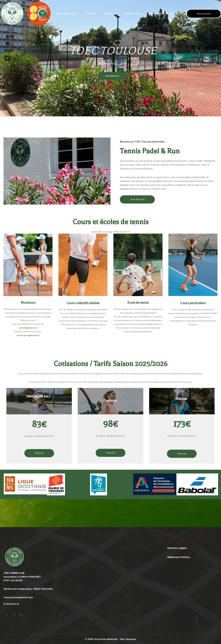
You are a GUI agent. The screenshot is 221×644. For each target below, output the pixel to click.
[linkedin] (21, 615)
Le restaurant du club (162, 14)
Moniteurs (28, 303)
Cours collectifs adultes (83, 303)
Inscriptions (110, 14)
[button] (7, 484)
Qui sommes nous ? (67, 14)
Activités (91, 14)
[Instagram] (14, 615)
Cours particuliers (193, 303)
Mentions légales (177, 548)
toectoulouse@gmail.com (18, 597)
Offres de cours (133, 14)
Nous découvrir (112, 76)
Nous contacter (204, 14)
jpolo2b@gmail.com (28, 328)
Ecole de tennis (138, 303)
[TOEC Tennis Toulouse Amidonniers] (26, 14)
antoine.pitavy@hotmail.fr (28, 335)
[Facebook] (6, 615)
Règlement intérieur (179, 557)
